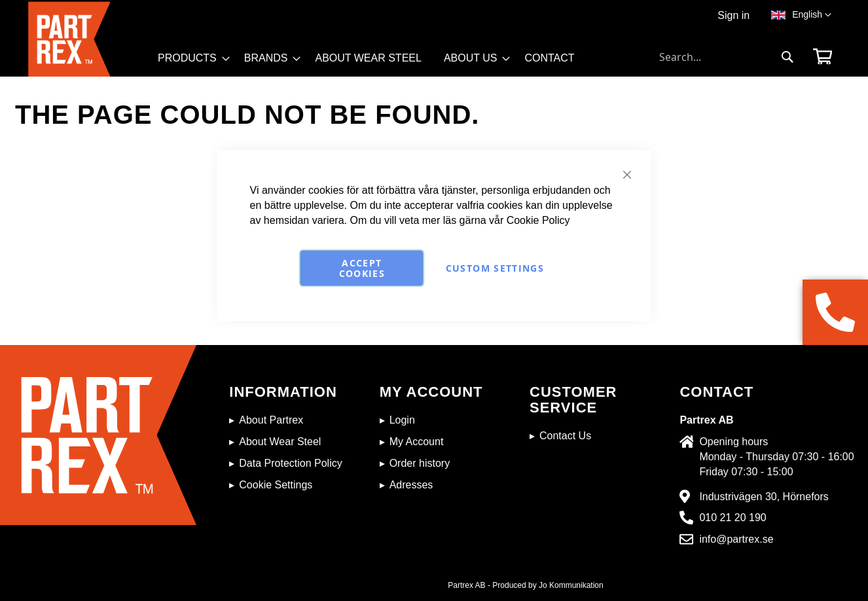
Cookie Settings (276, 485)
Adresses (411, 485)
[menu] (372, 63)
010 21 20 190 (732, 518)
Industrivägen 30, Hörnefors (764, 497)
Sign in (733, 15)
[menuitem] (190, 58)
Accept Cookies (362, 267)
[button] (812, 15)
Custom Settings (495, 267)
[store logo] (89, 39)
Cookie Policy (538, 220)
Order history (420, 463)
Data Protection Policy (290, 463)
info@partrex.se (736, 539)
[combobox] (727, 57)
